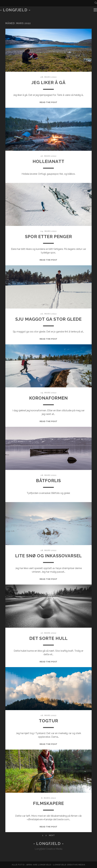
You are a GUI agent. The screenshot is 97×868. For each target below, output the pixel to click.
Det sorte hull (49, 638)
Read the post (49, 102)
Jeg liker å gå (48, 83)
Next (52, 835)
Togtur (48, 721)
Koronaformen (48, 398)
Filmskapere (48, 803)
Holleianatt (48, 161)
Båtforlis (49, 481)
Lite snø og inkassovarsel (48, 556)
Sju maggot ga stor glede (48, 319)
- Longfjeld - (15, 10)
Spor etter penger (48, 237)
